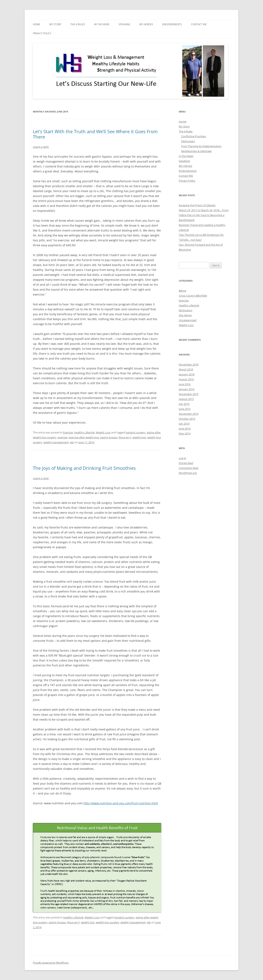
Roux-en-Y (125, 437)
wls (72, 442)
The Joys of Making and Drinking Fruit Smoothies (84, 468)
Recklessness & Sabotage (196, 151)
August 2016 (186, 379)
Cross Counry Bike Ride (193, 296)
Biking (182, 291)
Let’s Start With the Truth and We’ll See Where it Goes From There (95, 134)
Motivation (186, 310)
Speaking (124, 24)
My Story (55, 24)
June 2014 (185, 429)
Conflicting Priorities (194, 136)
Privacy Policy (42, 33)
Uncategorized (188, 320)
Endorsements (172, 24)
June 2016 (185, 384)
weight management (56, 442)
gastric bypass (109, 437)
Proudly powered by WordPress (51, 963)
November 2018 (189, 364)
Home (37, 24)
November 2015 (189, 394)
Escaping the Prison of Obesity (197, 205)
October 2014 (187, 419)
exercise (62, 437)
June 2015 (185, 409)
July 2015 (184, 404)
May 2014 (185, 433)
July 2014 (184, 424)
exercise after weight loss (84, 437)
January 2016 (187, 389)
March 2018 (186, 369)
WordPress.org (188, 473)
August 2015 (186, 399)
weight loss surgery (107, 922)
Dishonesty (188, 141)
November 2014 (189, 414)
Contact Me (199, 24)
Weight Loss (103, 432)
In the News (102, 24)
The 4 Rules (78, 24)
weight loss (139, 437)
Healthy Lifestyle (84, 432)
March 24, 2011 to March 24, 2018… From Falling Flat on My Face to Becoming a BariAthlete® (204, 215)
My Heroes (146, 24)
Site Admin (185, 315)
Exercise (68, 432)
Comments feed (189, 468)
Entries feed (186, 463)
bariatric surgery (136, 432)
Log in (182, 458)
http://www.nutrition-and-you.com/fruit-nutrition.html (121, 803)
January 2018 (187, 374)
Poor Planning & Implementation (201, 146)
